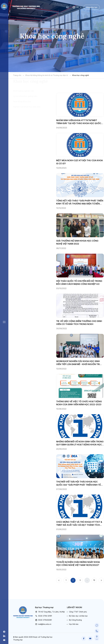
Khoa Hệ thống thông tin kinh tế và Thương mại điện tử (47, 75)
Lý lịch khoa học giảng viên (25, 110)
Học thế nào (74, 624)
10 (94, 580)
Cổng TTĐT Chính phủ (78, 612)
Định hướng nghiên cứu (23, 105)
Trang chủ (17, 75)
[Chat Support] (97, 625)
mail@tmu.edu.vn (43, 624)
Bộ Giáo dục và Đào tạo (78, 616)
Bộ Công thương (75, 620)
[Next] (101, 580)
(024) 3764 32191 (43, 616)
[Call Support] (97, 631)
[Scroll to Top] (97, 637)
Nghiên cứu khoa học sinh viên (27, 121)
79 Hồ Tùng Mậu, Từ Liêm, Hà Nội (50, 612)
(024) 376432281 (43, 620)
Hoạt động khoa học (22, 115)
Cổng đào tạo (92, 7)
